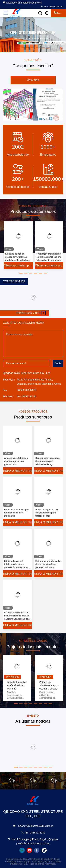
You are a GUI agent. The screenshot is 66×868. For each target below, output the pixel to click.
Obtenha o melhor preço (18, 265)
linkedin (22, 850)
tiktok (44, 850)
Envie (58, 363)
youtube (29, 850)
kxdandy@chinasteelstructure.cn (22, 2)
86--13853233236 (52, 6)
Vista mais (33, 80)
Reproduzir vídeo (31, 313)
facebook (37, 850)
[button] (21, 273)
